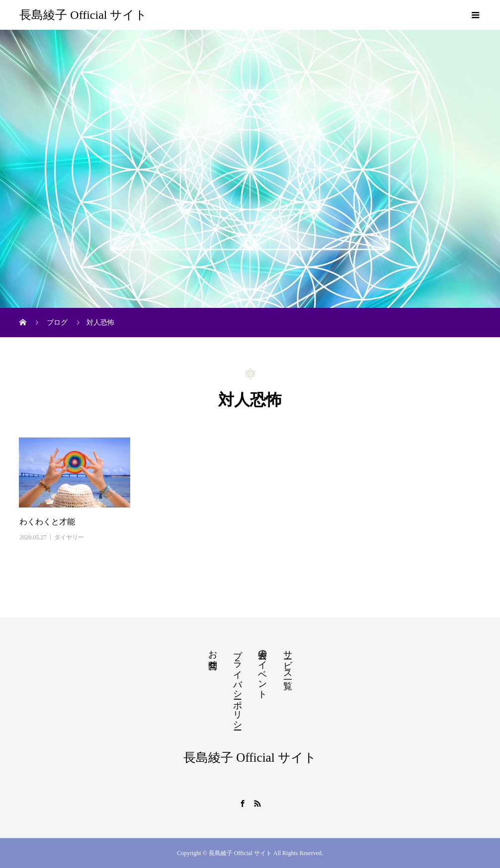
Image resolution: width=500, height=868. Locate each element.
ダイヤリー (69, 537)
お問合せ (213, 654)
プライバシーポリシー (238, 685)
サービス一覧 (288, 659)
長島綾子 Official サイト (83, 15)
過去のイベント (262, 669)
